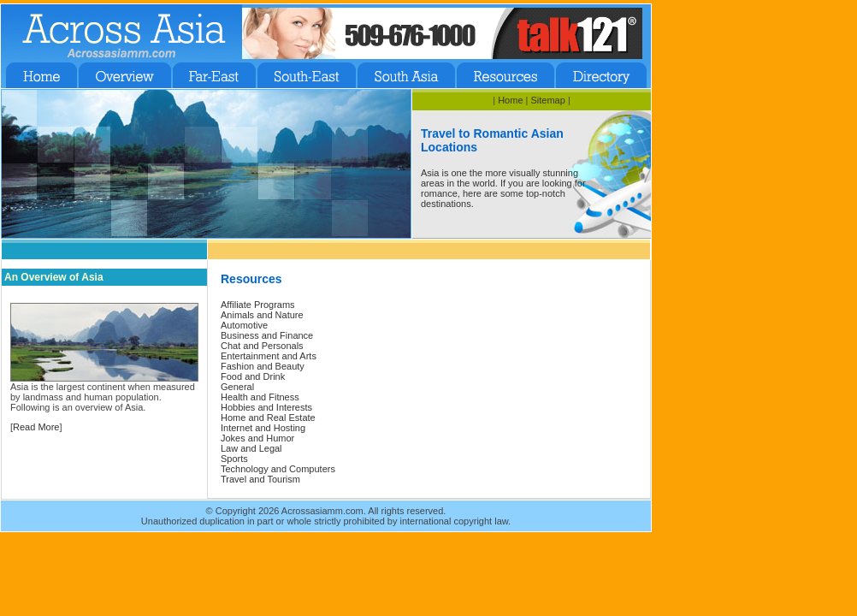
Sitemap (547, 100)
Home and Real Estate (268, 418)
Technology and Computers (278, 469)
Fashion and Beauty (263, 366)
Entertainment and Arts (269, 356)
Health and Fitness (260, 397)
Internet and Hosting (263, 428)
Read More (36, 427)
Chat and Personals (262, 346)
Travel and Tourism (260, 479)
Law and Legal (251, 448)
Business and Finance (267, 335)
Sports (234, 459)
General (237, 387)
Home (510, 100)
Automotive (244, 325)
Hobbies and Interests (266, 407)
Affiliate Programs (258, 305)
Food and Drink (253, 376)
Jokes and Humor (257, 438)
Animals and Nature (262, 315)
